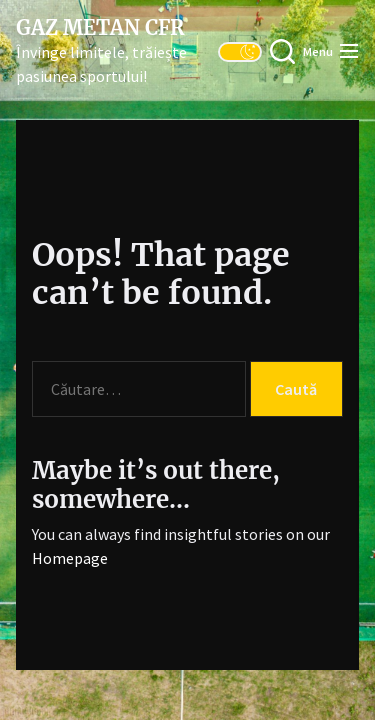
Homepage (70, 558)
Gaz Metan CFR (100, 28)
